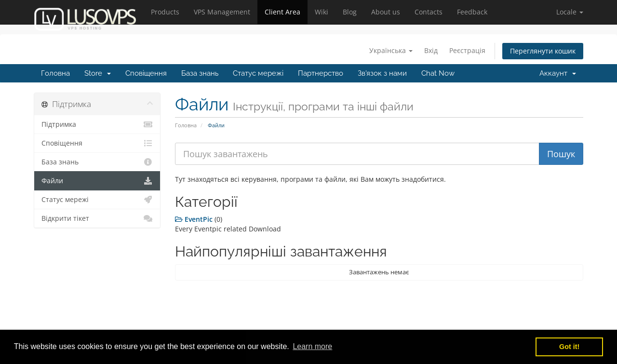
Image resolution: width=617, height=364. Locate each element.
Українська (391, 50)
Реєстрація (467, 50)
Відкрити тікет (97, 218)
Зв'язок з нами (382, 73)
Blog (350, 12)
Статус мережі (258, 73)
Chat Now (438, 73)
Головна (55, 73)
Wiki (322, 12)
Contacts (429, 12)
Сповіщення (146, 73)
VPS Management (222, 12)
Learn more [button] (312, 346)
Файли (97, 181)
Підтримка (97, 124)
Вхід (431, 50)
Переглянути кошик (543, 51)
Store (98, 73)
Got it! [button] (569, 347)
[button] (570, 12)
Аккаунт (558, 73)
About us (386, 12)
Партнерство (321, 73)
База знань (200, 73)
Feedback (472, 12)
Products (165, 12)
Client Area (282, 12)
